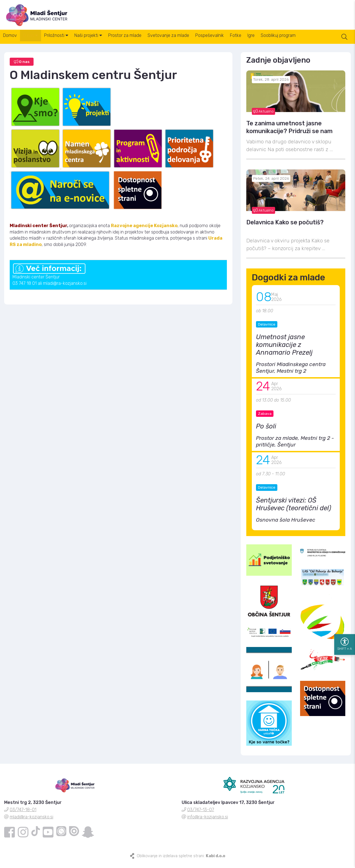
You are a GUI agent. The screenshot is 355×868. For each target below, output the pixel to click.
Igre (284, 41)
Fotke (265, 41)
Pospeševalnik (235, 41)
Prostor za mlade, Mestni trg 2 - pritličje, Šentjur (295, 446)
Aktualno (263, 116)
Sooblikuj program (315, 41)
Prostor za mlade (142, 41)
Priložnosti (66, 41)
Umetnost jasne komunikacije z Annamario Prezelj (284, 350)
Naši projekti (102, 41)
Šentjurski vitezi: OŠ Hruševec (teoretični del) (294, 509)
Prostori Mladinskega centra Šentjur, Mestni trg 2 (291, 373)
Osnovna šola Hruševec (286, 525)
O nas (36, 41)
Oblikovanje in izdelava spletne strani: (181, 861)
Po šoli (266, 431)
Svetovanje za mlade (190, 41)
